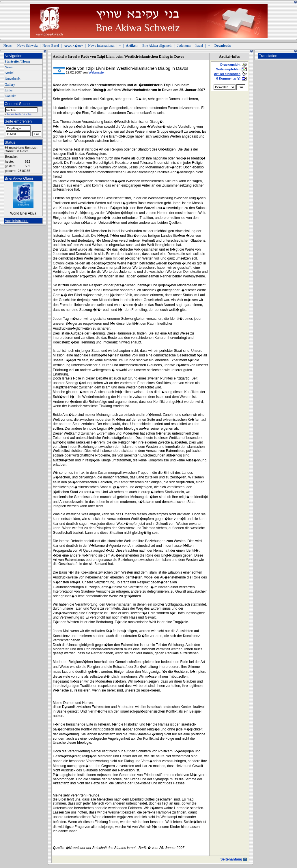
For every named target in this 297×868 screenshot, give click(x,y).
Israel (199, 46)
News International (101, 46)
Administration (16, 221)
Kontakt (10, 96)
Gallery (10, 84)
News (9, 67)
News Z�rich (74, 46)
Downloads (13, 79)
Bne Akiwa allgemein (157, 46)
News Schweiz (28, 46)
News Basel (51, 46)
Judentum (184, 46)
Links (9, 90)
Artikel (10, 73)
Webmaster (97, 72)
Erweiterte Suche (19, 114)
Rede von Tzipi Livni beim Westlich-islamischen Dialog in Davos (133, 56)
